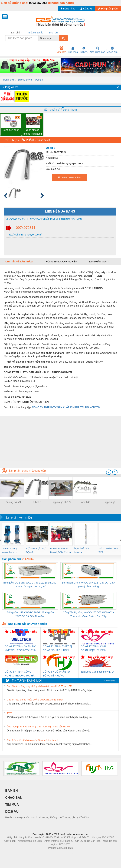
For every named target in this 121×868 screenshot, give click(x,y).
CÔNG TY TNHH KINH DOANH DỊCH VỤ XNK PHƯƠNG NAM (94, 649)
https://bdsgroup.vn (56, 853)
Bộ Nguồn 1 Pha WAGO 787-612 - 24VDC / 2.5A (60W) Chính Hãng (89, 585)
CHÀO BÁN (14, 798)
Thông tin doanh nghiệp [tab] (60, 262)
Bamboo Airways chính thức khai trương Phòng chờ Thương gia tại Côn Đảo (47, 817)
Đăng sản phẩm (108, 9)
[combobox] (58, 38)
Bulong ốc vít (25, 80)
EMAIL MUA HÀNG (69, 177)
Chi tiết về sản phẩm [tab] (19, 262)
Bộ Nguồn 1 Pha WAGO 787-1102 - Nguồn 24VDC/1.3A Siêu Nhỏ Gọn (30, 614)
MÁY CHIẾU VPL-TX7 (108, 550)
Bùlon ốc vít (43, 140)
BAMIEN (12, 791)
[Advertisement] (60, 440)
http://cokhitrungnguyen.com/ (24, 235)
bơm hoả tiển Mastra (82, 550)
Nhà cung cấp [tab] (36, 33)
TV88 (10, 713)
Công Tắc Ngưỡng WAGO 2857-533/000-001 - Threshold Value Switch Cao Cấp (88, 614)
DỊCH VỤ (12, 812)
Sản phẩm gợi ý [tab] (99, 262)
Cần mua (73, 50)
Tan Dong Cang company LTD (97, 672)
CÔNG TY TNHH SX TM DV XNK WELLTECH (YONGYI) (20, 648)
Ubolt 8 (39, 80)
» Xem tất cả (110, 681)
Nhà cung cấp (98, 50)
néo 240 (86, 502)
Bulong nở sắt (13, 502)
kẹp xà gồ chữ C (62, 502)
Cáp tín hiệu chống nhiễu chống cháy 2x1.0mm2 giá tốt (35, 700)
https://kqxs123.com (77, 853)
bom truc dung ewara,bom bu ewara (10, 551)
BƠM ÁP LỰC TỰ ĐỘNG (36, 550)
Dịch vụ (84, 50)
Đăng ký (86, 9)
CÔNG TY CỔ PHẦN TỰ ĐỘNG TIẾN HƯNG (56, 674)
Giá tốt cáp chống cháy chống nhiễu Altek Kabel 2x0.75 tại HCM (39, 686)
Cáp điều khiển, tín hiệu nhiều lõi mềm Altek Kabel (32, 740)
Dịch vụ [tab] (53, 33)
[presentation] (109, 472)
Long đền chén (11, 130)
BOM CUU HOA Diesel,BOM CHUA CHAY (60, 551)
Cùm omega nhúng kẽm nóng (33, 132)
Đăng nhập (68, 9)
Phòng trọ (38, 853)
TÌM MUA (12, 805)
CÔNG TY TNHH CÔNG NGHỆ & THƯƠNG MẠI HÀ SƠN (20, 674)
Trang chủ (8, 80)
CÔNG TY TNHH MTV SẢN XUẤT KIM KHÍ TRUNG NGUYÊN (44, 219)
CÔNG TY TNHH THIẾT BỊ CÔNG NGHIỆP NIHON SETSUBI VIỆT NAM (58, 649)
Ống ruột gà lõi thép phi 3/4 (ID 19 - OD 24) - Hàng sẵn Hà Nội (39, 727)
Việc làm (61, 50)
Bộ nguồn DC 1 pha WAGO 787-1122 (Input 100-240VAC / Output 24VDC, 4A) (30, 585)
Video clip (112, 50)
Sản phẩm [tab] (16, 33)
